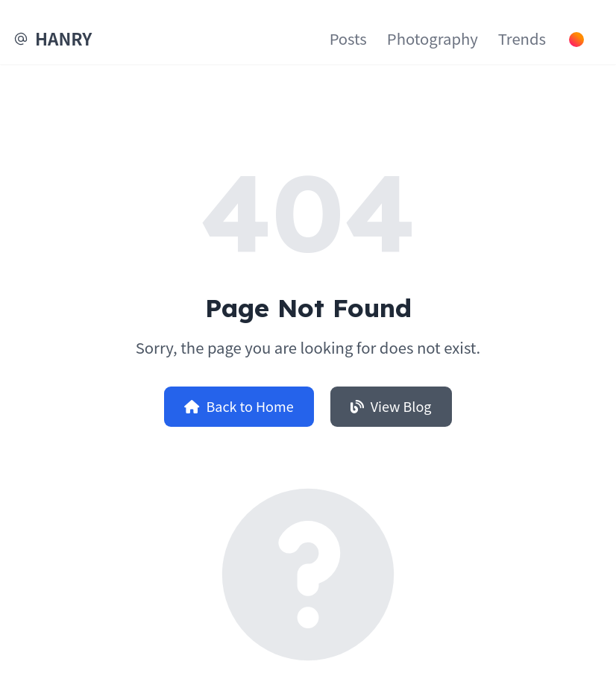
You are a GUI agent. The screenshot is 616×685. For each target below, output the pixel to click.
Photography (433, 38)
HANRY (63, 38)
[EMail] (21, 39)
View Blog (391, 406)
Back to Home (239, 406)
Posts (348, 38)
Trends (522, 38)
